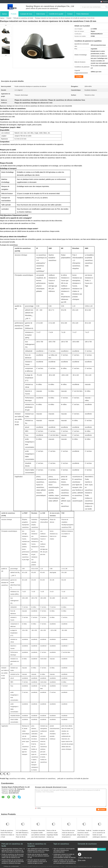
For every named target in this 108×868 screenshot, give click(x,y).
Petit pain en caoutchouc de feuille (23, 18)
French (105, 2)
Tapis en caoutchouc (61, 844)
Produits (14, 14)
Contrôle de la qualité (56, 14)
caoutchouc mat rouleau (17, 779)
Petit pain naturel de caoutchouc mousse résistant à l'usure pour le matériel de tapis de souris (37, 862)
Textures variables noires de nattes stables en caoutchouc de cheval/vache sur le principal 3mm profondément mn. (65, 862)
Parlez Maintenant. (83, 14)
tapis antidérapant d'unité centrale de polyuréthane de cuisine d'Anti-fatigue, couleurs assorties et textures (39, 850)
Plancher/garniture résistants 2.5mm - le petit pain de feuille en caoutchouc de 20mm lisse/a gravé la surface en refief (13, 850)
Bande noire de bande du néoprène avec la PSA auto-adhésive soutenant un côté (38, 856)
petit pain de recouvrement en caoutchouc (41, 779)
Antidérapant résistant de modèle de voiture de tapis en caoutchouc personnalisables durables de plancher (65, 856)
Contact (70, 14)
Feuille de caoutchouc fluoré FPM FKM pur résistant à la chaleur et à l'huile (7, 834)
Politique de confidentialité (11, 866)
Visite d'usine (41, 14)
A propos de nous (26, 14)
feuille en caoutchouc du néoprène (37, 845)
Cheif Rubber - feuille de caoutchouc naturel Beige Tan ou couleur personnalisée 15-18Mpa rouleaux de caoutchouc (84, 836)
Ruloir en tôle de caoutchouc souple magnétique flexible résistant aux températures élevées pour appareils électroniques (53, 837)
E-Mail (81, 858)
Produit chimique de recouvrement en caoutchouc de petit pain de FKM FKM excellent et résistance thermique (13, 862)
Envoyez (101, 849)
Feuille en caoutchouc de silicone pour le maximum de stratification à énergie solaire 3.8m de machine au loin (13, 856)
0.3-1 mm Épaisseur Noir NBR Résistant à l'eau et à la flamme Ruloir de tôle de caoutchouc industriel (22, 835)
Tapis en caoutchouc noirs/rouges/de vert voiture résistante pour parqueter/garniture (64, 850)
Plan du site (88, 858)
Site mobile (82, 860)
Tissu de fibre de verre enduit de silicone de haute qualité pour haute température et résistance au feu (69, 835)
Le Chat (79, 77)
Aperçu (4, 14)
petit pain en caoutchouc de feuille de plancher (73, 779)
